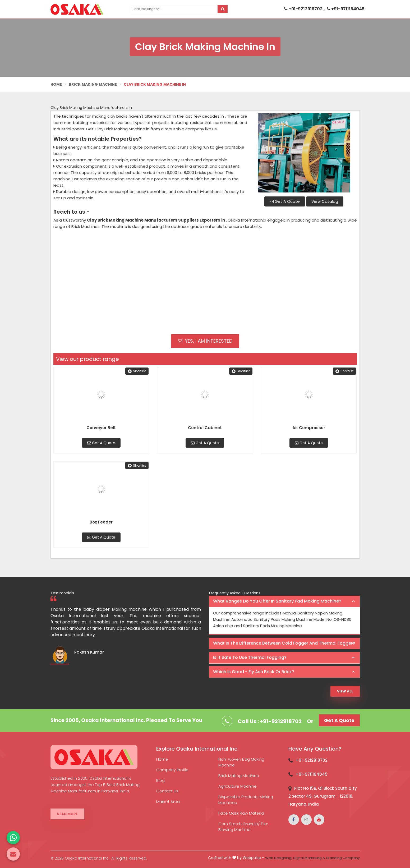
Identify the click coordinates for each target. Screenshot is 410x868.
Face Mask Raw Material (241, 813)
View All (345, 691)
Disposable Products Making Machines (246, 800)
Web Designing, (279, 858)
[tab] (284, 601)
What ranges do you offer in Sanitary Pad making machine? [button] (277, 601)
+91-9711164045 (346, 9)
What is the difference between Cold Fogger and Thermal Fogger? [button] (284, 643)
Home (56, 84)
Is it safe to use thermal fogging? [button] (250, 657)
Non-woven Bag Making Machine (241, 762)
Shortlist (137, 371)
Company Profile (172, 770)
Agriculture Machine (238, 786)
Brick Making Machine (93, 84)
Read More (67, 814)
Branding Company (343, 858)
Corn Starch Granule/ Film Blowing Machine (243, 827)
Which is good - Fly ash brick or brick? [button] (254, 672)
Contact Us (167, 791)
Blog (160, 780)
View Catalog (325, 201)
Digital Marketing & (309, 858)
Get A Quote (285, 201)
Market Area (168, 802)
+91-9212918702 (304, 9)
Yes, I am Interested (205, 341)
